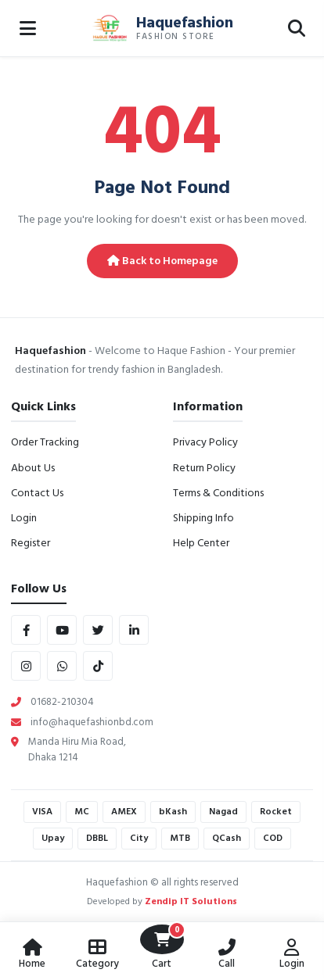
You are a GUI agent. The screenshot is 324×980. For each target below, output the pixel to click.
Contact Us (37, 493)
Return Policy (204, 468)
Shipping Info (203, 518)
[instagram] (26, 666)
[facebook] (26, 630)
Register (31, 543)
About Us (33, 468)
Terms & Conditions (218, 493)
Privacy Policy (205, 442)
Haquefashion (185, 23)
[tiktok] (98, 666)
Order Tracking (45, 442)
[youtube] (62, 630)
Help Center (201, 543)
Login (24, 518)
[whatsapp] (62, 666)
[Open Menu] (27, 28)
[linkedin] (134, 630)
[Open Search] (297, 28)
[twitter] (98, 630)
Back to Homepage (162, 261)
